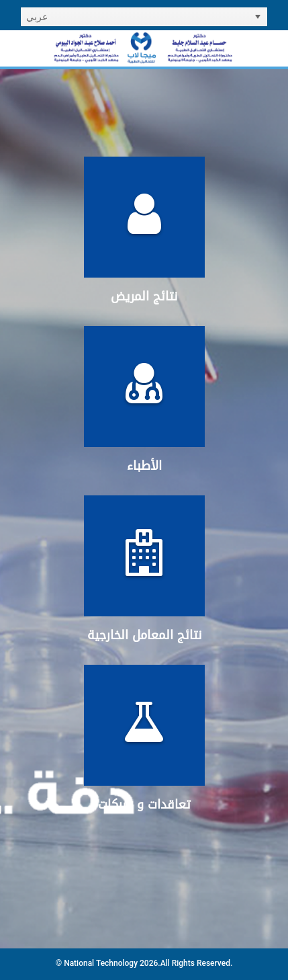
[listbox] (144, 17)
